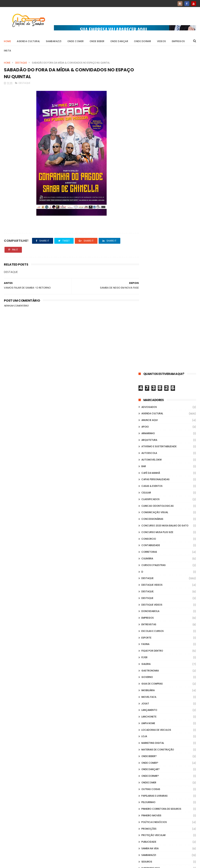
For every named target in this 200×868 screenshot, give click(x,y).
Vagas (145, 591)
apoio (145, 117)
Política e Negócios (154, 512)
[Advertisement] (167, 818)
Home (7, 41)
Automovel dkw (152, 150)
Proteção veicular (154, 526)
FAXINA (145, 334)
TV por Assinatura (153, 578)
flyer (144, 348)
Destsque (147, 288)
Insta (8, 51)
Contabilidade (151, 236)
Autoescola (149, 143)
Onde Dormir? (150, 466)
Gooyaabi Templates (67, 863)
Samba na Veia (150, 539)
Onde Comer (76, 41)
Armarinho (148, 124)
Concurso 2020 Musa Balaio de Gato (165, 216)
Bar (144, 156)
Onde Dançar (119, 41)
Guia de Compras (152, 374)
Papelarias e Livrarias (154, 486)
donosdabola (150, 302)
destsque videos (152, 295)
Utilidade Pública (152, 585)
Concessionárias (152, 209)
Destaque (21, 63)
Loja (144, 427)
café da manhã (151, 163)
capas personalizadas (155, 170)
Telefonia (147, 565)
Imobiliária (148, 380)
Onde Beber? (149, 446)
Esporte (146, 328)
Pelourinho (148, 493)
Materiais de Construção (158, 440)
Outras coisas (151, 479)
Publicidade (149, 532)
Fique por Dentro (152, 341)
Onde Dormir (143, 41)
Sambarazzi (54, 41)
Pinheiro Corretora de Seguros (161, 499)
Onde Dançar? (150, 460)
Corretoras (149, 242)
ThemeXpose (26, 863)
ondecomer (149, 473)
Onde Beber (97, 41)
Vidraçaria (148, 618)
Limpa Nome (148, 413)
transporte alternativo (157, 572)
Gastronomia (150, 361)
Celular (146, 183)
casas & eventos (152, 176)
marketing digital (153, 433)
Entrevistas (149, 315)
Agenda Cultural (28, 41)
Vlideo (145, 624)
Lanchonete (149, 407)
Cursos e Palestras (154, 255)
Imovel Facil (149, 387)
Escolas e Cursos (153, 321)
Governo (147, 367)
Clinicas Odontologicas (158, 196)
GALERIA (146, 354)
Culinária (147, 249)
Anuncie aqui (150, 110)
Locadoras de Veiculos (156, 420)
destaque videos (152, 275)
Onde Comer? (150, 453)
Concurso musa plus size (157, 222)
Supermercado (151, 558)
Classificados (150, 189)
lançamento (149, 400)
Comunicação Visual (155, 203)
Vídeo (145, 598)
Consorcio (149, 229)
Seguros (147, 552)
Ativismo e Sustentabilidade (159, 137)
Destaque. (148, 282)
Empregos (178, 41)
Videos (162, 41)
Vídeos (146, 611)
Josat (145, 394)
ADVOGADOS (149, 97)
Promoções (149, 519)
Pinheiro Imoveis (151, 506)
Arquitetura (149, 130)
